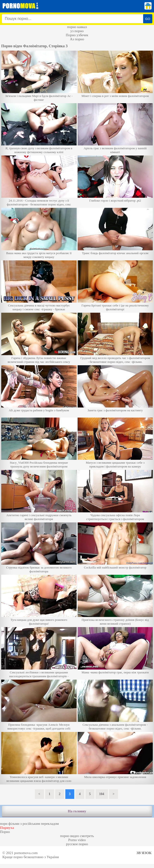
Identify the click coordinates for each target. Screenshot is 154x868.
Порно (5, 832)
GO (148, 19)
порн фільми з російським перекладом (29, 824)
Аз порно (77, 39)
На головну (77, 811)
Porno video (77, 840)
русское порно (77, 844)
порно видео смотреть (77, 836)
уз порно (77, 31)
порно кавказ (77, 27)
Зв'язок (144, 853)
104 (102, 794)
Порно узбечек (77, 35)
